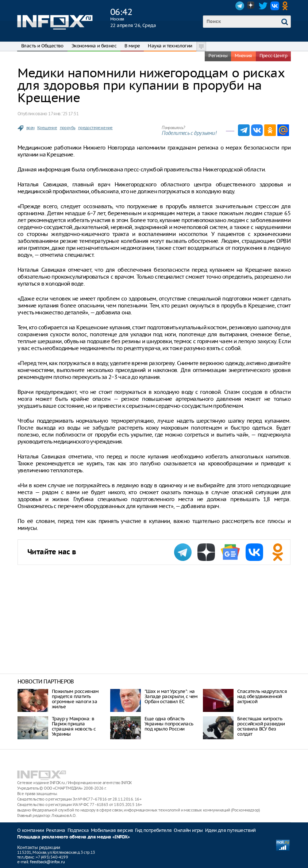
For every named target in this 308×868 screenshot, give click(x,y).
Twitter (263, 6)
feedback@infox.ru (47, 862)
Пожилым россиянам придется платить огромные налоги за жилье (75, 699)
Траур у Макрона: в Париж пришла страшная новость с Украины (74, 726)
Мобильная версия (112, 830)
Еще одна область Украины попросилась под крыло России (169, 724)
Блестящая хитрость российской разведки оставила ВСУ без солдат (261, 726)
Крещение (47, 128)
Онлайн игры (188, 830)
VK (275, 6)
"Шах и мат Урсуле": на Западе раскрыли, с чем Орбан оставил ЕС (171, 696)
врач (30, 128)
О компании (30, 830)
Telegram (240, 6)
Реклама (56, 830)
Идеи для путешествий (230, 830)
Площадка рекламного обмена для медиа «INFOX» (74, 837)
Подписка (78, 830)
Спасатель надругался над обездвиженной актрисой (262, 696)
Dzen (251, 6)
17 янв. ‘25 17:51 (63, 114)
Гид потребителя (153, 830)
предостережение (95, 128)
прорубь (68, 128)
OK (286, 6)
